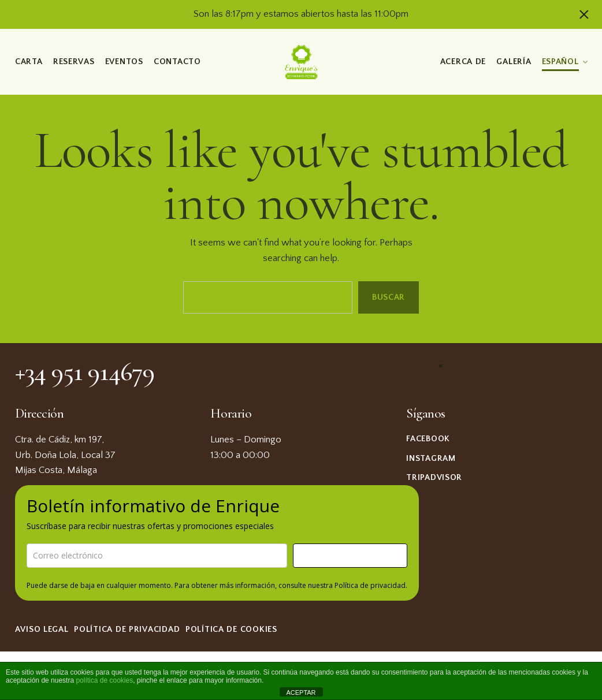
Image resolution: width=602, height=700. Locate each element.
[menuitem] (564, 60)
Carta (29, 62)
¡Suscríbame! (350, 555)
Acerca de (463, 62)
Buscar (389, 297)
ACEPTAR (301, 692)
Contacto (177, 62)
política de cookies (104, 680)
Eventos (124, 62)
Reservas (73, 62)
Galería (514, 62)
